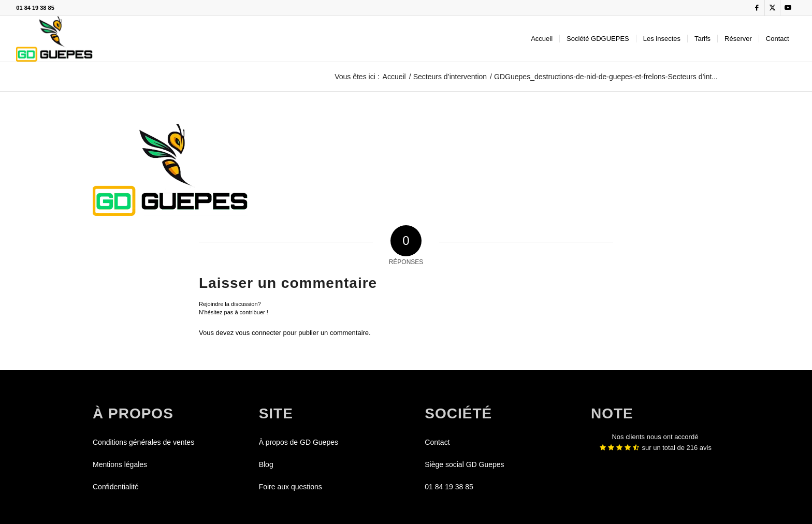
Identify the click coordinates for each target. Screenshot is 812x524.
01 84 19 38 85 (35, 8)
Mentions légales (120, 464)
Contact (437, 442)
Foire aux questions (291, 487)
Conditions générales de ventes (143, 442)
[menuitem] (542, 39)
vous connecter (258, 333)
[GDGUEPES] (54, 39)
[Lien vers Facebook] (757, 8)
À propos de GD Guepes (299, 442)
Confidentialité (116, 487)
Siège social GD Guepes (464, 464)
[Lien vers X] (772, 8)
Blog (266, 464)
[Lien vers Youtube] (788, 8)
